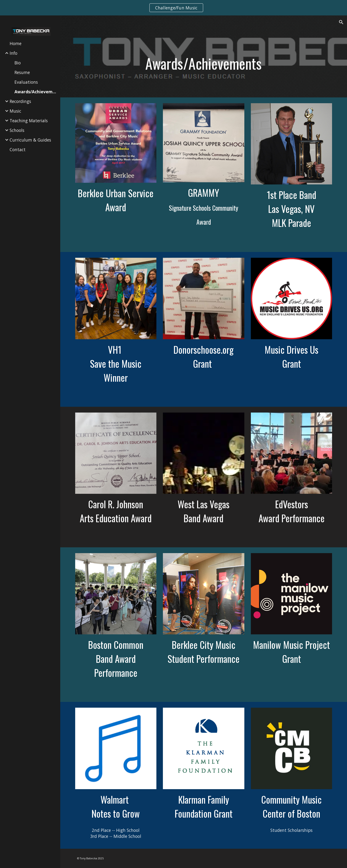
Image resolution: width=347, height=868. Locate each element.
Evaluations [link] (26, 82)
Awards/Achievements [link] (36, 92)
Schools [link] (17, 130)
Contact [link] (18, 149)
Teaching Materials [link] (29, 121)
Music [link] (15, 111)
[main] (204, 63)
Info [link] (13, 53)
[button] (341, 22)
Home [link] (16, 43)
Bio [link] (18, 63)
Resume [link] (22, 72)
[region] (173, 8)
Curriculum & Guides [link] (30, 140)
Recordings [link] (20, 101)
